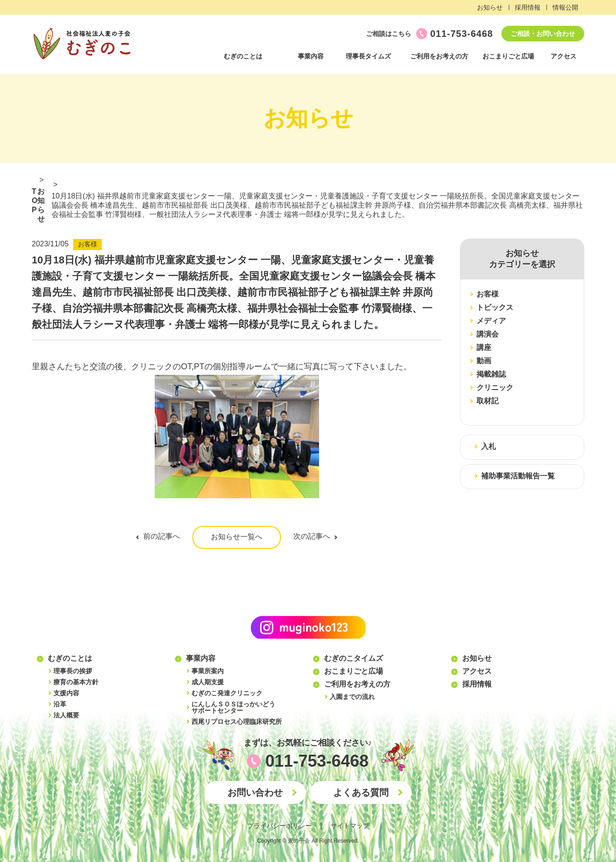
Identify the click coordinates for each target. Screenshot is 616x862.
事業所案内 (208, 671)
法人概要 (66, 715)
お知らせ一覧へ (237, 537)
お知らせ (490, 7)
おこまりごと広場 (508, 56)
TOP (35, 201)
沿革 (60, 704)
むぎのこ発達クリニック (227, 693)
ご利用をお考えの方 (439, 56)
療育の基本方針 (76, 682)
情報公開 (565, 7)
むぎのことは (243, 56)
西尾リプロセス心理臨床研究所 (237, 722)
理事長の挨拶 (73, 671)
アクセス (564, 56)
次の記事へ (312, 536)
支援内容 (66, 693)
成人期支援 (208, 682)
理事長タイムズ (368, 56)
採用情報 (528, 7)
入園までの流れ (352, 697)
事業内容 (311, 56)
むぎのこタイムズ (354, 658)
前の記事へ (162, 536)
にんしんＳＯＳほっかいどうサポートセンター (233, 707)
